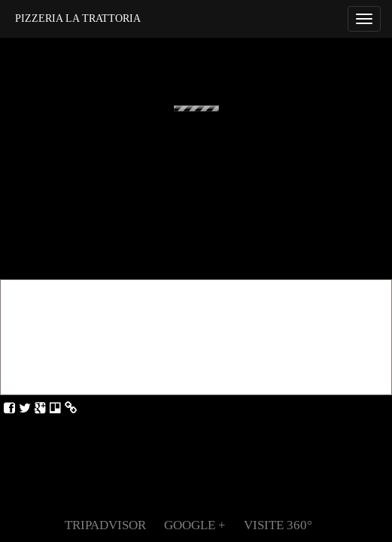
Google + (195, 525)
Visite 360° (278, 525)
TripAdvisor (105, 525)
